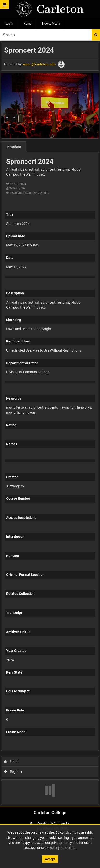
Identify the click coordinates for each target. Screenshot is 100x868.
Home (27, 23)
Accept (50, 859)
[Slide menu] (4, 4)
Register (13, 772)
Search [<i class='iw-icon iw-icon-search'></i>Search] (96, 35)
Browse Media (51, 23)
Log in (9, 23)
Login (11, 761)
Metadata (14, 147)
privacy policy (61, 843)
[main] (50, 423)
